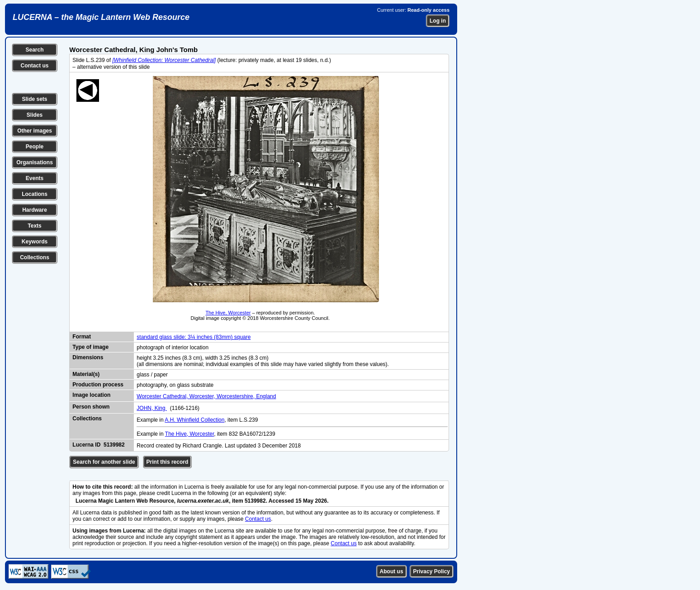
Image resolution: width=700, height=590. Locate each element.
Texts (34, 226)
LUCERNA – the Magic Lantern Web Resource (101, 17)
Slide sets (34, 99)
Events (35, 178)
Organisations (35, 162)
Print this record (168, 462)
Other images (35, 131)
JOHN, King (152, 408)
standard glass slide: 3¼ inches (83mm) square (194, 337)
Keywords (35, 242)
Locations (35, 194)
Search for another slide (104, 462)
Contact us (34, 66)
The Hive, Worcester (228, 313)
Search (34, 50)
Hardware (35, 210)
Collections (35, 257)
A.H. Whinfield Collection (194, 420)
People (35, 147)
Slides (35, 115)
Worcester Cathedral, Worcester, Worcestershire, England (206, 396)
